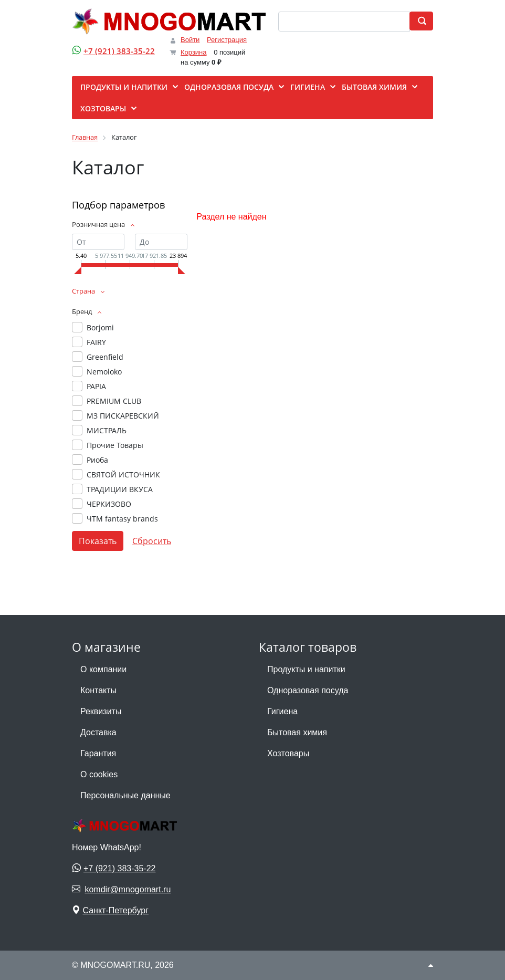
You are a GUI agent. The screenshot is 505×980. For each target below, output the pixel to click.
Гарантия (98, 753)
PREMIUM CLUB (114, 401)
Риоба (97, 460)
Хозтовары (288, 753)
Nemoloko (104, 372)
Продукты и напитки (306, 669)
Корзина (194, 52)
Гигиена (282, 711)
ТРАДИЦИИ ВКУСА (120, 489)
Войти (190, 40)
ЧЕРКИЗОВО (109, 504)
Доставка (98, 732)
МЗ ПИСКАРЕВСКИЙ (123, 416)
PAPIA (96, 386)
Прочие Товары (115, 445)
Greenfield (105, 357)
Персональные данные (125, 795)
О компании (103, 669)
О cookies (99, 774)
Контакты (98, 690)
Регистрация (227, 40)
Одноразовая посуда (308, 690)
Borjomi (100, 327)
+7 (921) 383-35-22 (119, 51)
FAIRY (96, 342)
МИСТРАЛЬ (107, 430)
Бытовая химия (297, 732)
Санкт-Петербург (115, 910)
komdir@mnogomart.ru (128, 889)
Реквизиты (101, 711)
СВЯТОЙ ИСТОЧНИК (123, 475)
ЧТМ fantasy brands (122, 519)
